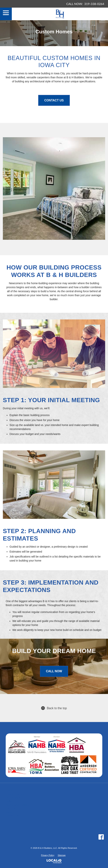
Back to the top (54, 708)
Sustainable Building (18, 805)
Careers (10, 809)
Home (9, 790)
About (9, 812)
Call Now (54, 671)
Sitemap (62, 855)
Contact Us (54, 100)
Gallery (10, 801)
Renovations (13, 798)
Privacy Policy (48, 855)
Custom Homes (15, 794)
